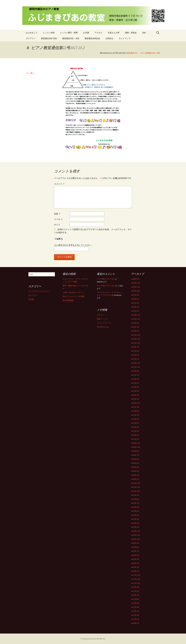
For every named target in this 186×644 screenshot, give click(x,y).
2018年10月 (136, 539)
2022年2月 (135, 395)
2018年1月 (135, 571)
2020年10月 (136, 447)
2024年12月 (136, 315)
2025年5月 (135, 299)
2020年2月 (135, 475)
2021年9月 (135, 407)
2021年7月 (135, 415)
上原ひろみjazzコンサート (73, 292)
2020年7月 (135, 455)
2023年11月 (136, 339)
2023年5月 (135, 355)
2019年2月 (135, 523)
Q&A (144, 33)
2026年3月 (135, 279)
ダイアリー (31, 38)
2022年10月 (136, 367)
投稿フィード (102, 319)
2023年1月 (135, 359)
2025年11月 (136, 287)
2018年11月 (136, 535)
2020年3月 (135, 471)
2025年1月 (135, 311)
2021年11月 (136, 403)
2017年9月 (135, 587)
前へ (30, 73)
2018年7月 (135, 551)
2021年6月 (135, 419)
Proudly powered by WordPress (93, 639)
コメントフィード (104, 323)
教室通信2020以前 (92, 38)
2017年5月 (135, 603)
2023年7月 (135, 347)
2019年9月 (135, 495)
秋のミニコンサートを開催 (73, 296)
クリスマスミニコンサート (39, 291)
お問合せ (109, 38)
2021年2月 (135, 435)
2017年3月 (135, 611)
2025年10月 (136, 291)
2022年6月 (135, 379)
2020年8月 (135, 451)
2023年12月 (136, 335)
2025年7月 (135, 295)
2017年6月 (135, 599)
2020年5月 (135, 463)
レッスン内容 (49, 33)
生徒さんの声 (114, 33)
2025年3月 (135, 303)
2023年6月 (135, 351)
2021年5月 (135, 423)
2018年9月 (135, 543)
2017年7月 (135, 595)
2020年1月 (135, 479)
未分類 (31, 299)
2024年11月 (136, 319)
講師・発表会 (131, 33)
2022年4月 (135, 387)
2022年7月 (135, 375)
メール (58, 219)
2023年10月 (136, 343)
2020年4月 (135, 467)
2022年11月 (136, 363)
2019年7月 (135, 503)
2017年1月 (135, 619)
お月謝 (86, 33)
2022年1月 (135, 399)
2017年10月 (136, 583)
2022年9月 (135, 371)
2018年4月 (135, 559)
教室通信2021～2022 (71, 38)
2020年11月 (136, 443)
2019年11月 (136, 487)
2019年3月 (135, 519)
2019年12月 (136, 483)
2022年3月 (135, 391)
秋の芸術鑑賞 (68, 300)
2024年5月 (135, 331)
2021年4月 (135, 427)
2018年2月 (135, 567)
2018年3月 (135, 563)
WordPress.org (103, 327)
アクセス (98, 33)
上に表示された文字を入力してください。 (74, 245)
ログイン (100, 315)
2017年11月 (136, 579)
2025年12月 (136, 283)
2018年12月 (136, 531)
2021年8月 (135, 411)
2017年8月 (135, 591)
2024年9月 (135, 323)
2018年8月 (135, 547)
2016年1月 (135, 623)
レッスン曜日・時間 (69, 33)
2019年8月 (135, 499)
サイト (57, 225)
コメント (59, 184)
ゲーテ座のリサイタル (106, 279)
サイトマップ (125, 38)
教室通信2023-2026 (49, 38)
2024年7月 (135, 327)
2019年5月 (135, 511)
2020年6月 (135, 459)
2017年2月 (135, 615)
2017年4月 (135, 607)
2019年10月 (136, 491)
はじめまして (32, 33)
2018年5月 (135, 555)
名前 (57, 214)
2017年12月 (136, 575)
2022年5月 (135, 383)
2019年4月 (135, 515)
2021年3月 (135, 431)
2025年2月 (135, 307)
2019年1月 (135, 527)
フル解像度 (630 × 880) (151, 53)
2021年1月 (135, 439)
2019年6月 (135, 507)
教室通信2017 (133, 53)
